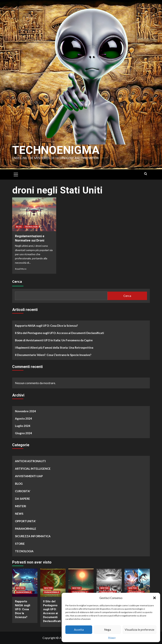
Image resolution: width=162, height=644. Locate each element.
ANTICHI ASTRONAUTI (30, 461)
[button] (155, 598)
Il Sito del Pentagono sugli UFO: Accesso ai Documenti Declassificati (59, 333)
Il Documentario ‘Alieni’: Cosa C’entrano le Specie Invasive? (53, 355)
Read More (21, 269)
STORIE (20, 544)
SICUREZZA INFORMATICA (33, 536)
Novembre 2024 (25, 411)
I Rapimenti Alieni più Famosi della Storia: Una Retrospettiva (54, 348)
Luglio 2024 (23, 426)
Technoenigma (56, 150)
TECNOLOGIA (31, 227)
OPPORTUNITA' (25, 521)
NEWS (19, 514)
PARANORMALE (26, 529)
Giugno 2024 (24, 433)
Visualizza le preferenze (140, 630)
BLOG (19, 227)
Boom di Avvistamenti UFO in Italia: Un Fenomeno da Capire (54, 340)
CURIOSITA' (23, 491)
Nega (108, 630)
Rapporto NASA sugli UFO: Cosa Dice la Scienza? (46, 326)
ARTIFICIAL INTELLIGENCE (33, 469)
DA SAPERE (22, 499)
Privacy (112, 638)
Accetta (79, 630)
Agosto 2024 (24, 418)
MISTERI (21, 506)
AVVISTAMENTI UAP (29, 476)
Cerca (17, 281)
